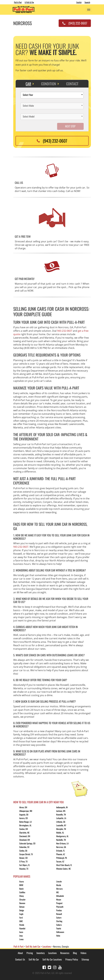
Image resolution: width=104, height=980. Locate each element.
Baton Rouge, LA (25, 822)
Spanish (87, 2)
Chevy (21, 896)
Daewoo (22, 903)
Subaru (59, 925)
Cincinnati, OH (25, 836)
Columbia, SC (24, 847)
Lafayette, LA (61, 818)
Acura (22, 881)
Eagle (21, 914)
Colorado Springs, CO (27, 843)
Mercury (59, 889)
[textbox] (53, 95)
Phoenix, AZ (61, 854)
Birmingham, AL (25, 825)
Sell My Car (34, 959)
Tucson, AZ (60, 861)
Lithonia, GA (61, 822)
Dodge (22, 910)
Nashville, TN (61, 840)
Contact (72, 84)
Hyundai (22, 928)
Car (28, 84)
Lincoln (59, 881)
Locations (52, 953)
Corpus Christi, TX (26, 854)
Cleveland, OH (25, 840)
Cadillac (22, 892)
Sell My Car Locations (52, 959)
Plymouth (60, 907)
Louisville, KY (61, 825)
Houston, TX (24, 869)
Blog (75, 953)
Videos (83, 953)
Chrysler (22, 899)
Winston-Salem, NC (63, 869)
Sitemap (85, 959)
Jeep (21, 936)
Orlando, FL (61, 851)
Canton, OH (24, 829)
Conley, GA (23, 851)
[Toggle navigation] (89, 10)
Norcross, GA (61, 847)
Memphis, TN (61, 829)
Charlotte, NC (24, 833)
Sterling (59, 921)
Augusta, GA (24, 814)
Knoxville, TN (61, 814)
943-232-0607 (65, 331)
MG (57, 892)
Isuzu (21, 932)
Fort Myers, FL (25, 865)
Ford (21, 917)
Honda (22, 925)
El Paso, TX (23, 861)
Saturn (59, 917)
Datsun (22, 907)
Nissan (59, 899)
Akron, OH (23, 807)
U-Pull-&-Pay (29, 2)
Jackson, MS (61, 811)
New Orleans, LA (62, 843)
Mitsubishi (60, 896)
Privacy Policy (72, 959)
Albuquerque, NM (26, 811)
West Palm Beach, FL (64, 865)
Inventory (41, 953)
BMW (21, 885)
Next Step (70, 126)
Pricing (30, 953)
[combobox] (52, 95)
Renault (59, 914)
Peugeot (59, 903)
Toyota (59, 928)
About (20, 953)
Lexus (21, 939)
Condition (49, 84)
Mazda (59, 885)
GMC (21, 921)
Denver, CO (23, 858)
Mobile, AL (60, 833)
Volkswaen (60, 932)
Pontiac (59, 910)
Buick (21, 889)
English (79, 2)
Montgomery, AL (62, 836)
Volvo (58, 936)
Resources (65, 953)
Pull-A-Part (18, 2)
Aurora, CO (24, 818)
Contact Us (20, 959)
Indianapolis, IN (62, 807)
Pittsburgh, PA (62, 858)
